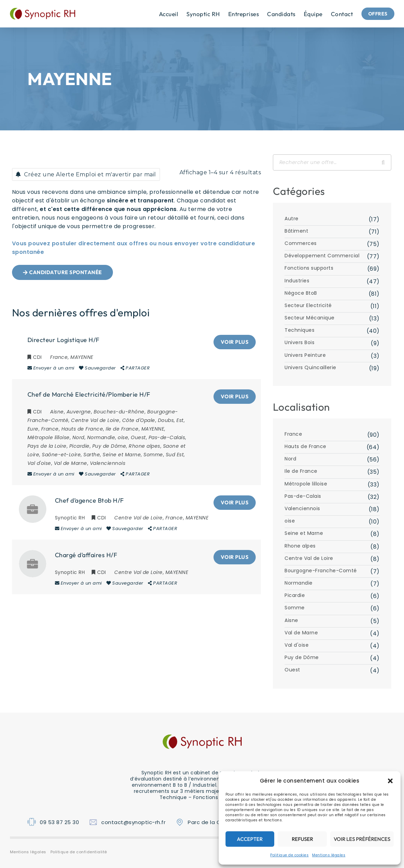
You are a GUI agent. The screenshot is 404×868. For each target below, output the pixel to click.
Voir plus (235, 342)
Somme (295, 608)
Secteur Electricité (308, 305)
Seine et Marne (304, 533)
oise (290, 521)
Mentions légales (329, 855)
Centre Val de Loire (309, 558)
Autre (292, 219)
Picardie (295, 595)
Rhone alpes (300, 546)
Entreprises (239, 14)
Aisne (291, 620)
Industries (297, 281)
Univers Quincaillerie (310, 367)
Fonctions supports (309, 268)
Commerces (301, 243)
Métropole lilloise (306, 484)
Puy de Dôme (302, 657)
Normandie (299, 583)
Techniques (299, 330)
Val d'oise (297, 645)
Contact (338, 14)
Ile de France (301, 471)
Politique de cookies (289, 855)
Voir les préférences (362, 839)
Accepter (250, 839)
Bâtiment (296, 231)
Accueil (164, 14)
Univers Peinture (305, 355)
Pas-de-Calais (303, 496)
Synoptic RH (199, 14)
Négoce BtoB (301, 293)
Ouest (292, 670)
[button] (390, 781)
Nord (290, 459)
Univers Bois (299, 342)
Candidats (277, 14)
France (293, 434)
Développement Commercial (322, 256)
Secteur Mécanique (310, 318)
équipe (309, 14)
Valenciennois (302, 508)
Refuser (302, 839)
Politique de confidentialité (79, 852)
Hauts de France (305, 446)
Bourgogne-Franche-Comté (321, 571)
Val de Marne (301, 633)
